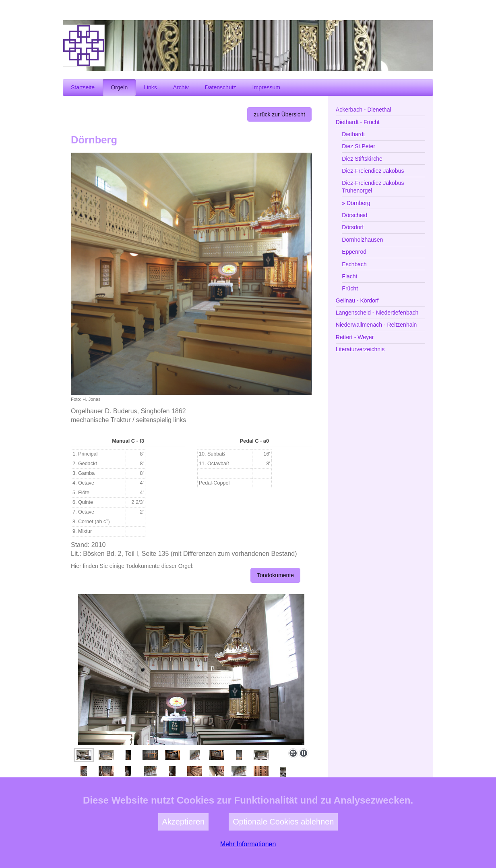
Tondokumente (275, 575)
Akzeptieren (184, 842)
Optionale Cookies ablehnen (283, 842)
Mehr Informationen (248, 864)
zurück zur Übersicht (279, 114)
